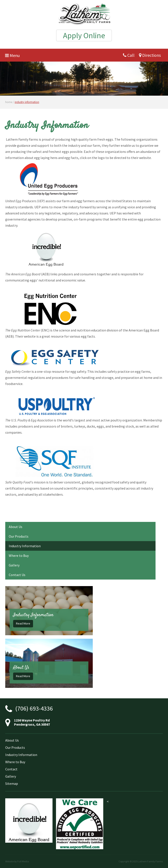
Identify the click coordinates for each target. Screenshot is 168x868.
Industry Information (25, 546)
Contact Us (17, 575)
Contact (11, 769)
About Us (16, 527)
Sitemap (12, 783)
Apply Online (84, 35)
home (9, 102)
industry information (27, 102)
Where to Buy (19, 556)
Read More (23, 623)
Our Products (19, 536)
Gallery (14, 565)
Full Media (23, 861)
